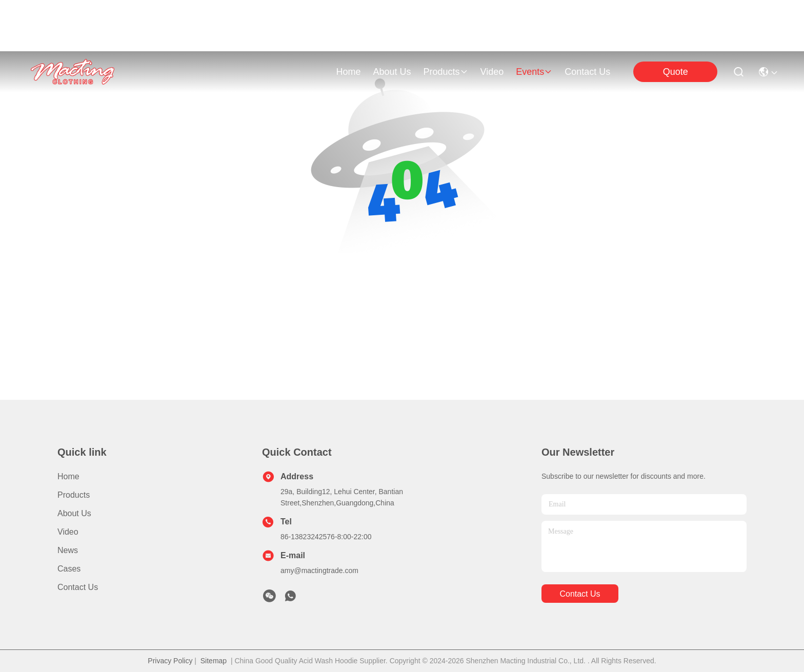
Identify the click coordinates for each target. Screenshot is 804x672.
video (492, 72)
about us (392, 72)
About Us (74, 513)
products (445, 72)
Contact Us (78, 587)
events (534, 72)
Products (74, 495)
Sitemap (214, 661)
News (68, 550)
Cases (69, 569)
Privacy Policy (170, 661)
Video (68, 532)
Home (348, 72)
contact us (587, 72)
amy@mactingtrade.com (319, 571)
